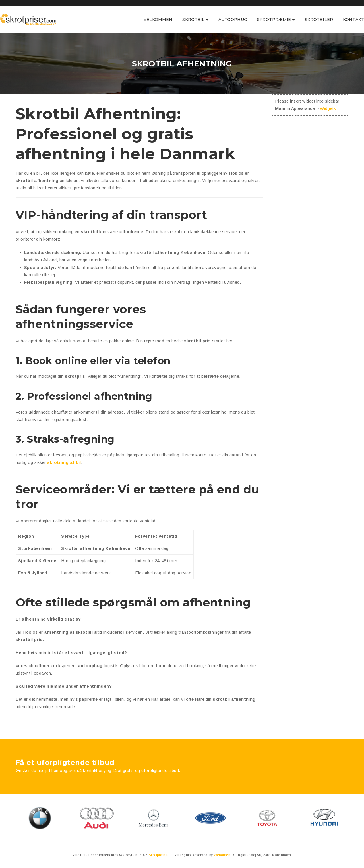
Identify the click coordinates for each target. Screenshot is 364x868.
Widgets (328, 108)
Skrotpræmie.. (161, 855)
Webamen (223, 855)
